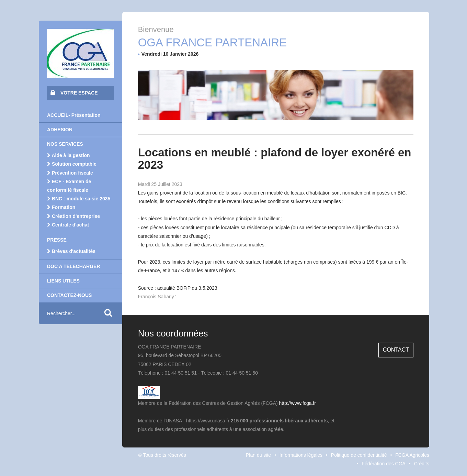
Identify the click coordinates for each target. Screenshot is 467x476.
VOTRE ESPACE (74, 93)
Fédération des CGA (384, 464)
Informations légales (301, 455)
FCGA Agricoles (412, 455)
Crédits (422, 464)
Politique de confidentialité (359, 455)
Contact (396, 350)
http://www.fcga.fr (298, 403)
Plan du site (258, 455)
